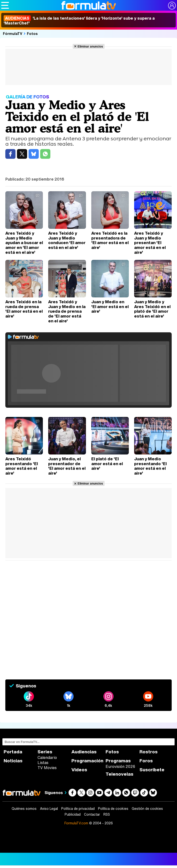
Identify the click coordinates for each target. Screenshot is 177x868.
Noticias (13, 761)
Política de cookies (113, 809)
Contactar (92, 814)
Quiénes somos (24, 809)
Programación (87, 761)
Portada (13, 752)
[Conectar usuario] (172, 6)
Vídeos (79, 770)
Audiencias (84, 752)
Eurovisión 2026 (120, 766)
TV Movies (47, 768)
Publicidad (73, 814)
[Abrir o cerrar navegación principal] (5, 5)
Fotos (32, 33)
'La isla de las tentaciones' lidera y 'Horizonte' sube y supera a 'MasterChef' (79, 21)
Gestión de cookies (147, 809)
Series (45, 752)
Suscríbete (152, 770)
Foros (146, 761)
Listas (43, 763)
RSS (107, 814)
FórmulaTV (13, 33)
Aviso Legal (49, 809)
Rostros (149, 752)
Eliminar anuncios (90, 46)
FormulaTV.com (76, 823)
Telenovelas (119, 774)
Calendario (47, 757)
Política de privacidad (78, 809)
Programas (118, 761)
